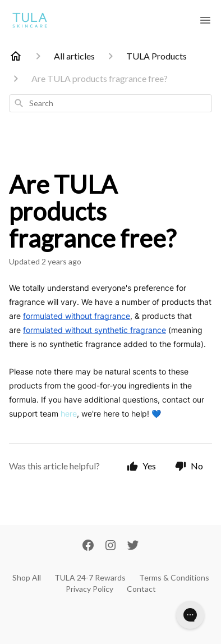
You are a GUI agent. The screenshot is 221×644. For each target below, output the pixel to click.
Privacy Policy (89, 589)
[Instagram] (110, 546)
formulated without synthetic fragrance (95, 330)
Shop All (27, 577)
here (69, 414)
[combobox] (110, 103)
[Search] (19, 103)
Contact (141, 589)
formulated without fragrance (77, 316)
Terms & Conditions (174, 577)
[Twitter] (133, 546)
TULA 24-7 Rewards (90, 577)
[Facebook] (88, 546)
